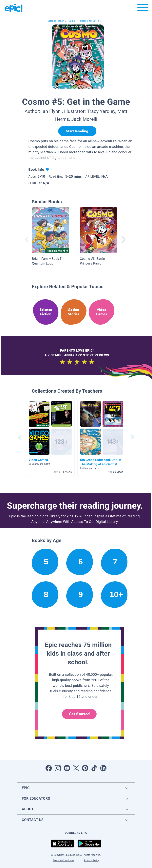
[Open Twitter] (76, 768)
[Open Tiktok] (94, 768)
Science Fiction (56, 21)
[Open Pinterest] (85, 768)
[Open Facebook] (49, 768)
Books (72, 21)
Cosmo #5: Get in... (91, 21)
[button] (50, 438)
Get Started (79, 714)
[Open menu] (143, 9)
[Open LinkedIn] (103, 768)
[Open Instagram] (58, 768)
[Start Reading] (77, 131)
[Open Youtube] (67, 768)
